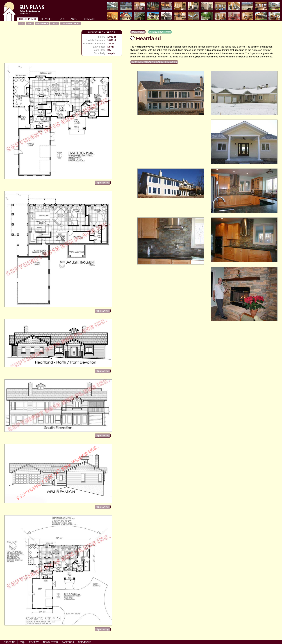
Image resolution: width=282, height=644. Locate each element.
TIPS (30, 23)
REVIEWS (34, 642)
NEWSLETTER (51, 642)
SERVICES (46, 19)
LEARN (61, 19)
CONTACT (89, 19)
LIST (22, 23)
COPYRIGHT (84, 642)
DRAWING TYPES (71, 23)
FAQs (22, 642)
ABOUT (75, 19)
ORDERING (10, 642)
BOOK (55, 23)
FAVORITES (42, 23)
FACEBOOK (68, 642)
